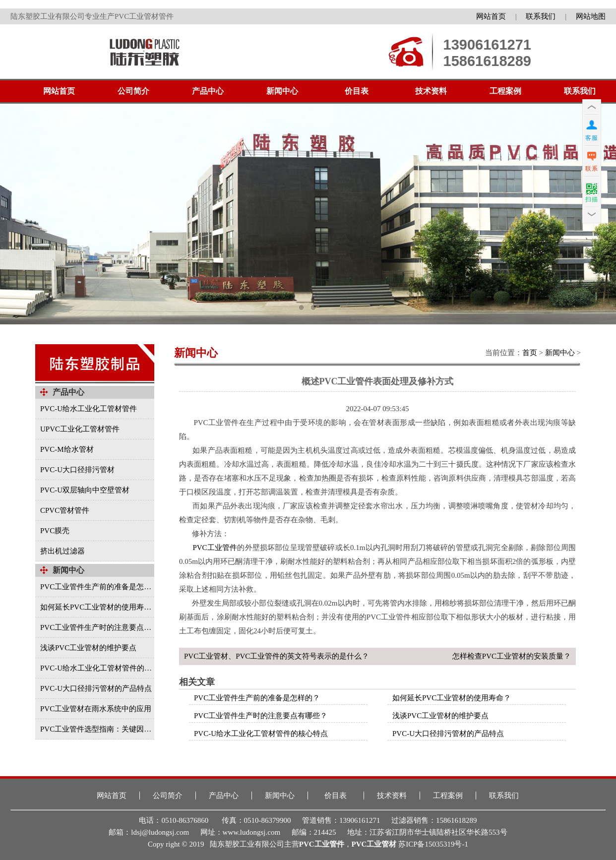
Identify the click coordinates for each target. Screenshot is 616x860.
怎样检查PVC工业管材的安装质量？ (512, 656)
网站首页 (491, 16)
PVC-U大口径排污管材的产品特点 (448, 734)
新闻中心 (560, 353)
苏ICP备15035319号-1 (433, 844)
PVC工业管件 (215, 548)
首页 (530, 353)
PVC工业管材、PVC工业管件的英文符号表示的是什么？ (277, 656)
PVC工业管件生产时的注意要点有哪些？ (261, 716)
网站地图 (591, 16)
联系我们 (541, 16)
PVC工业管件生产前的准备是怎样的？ (257, 698)
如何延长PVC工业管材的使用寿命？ (452, 698)
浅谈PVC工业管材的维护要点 (440, 716)
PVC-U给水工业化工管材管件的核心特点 (261, 734)
